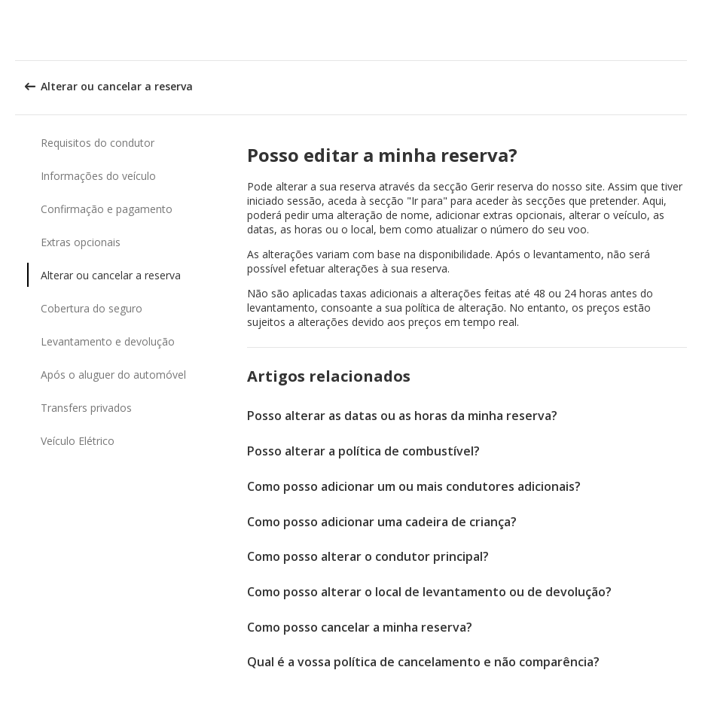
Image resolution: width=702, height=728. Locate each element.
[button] (685, 30)
